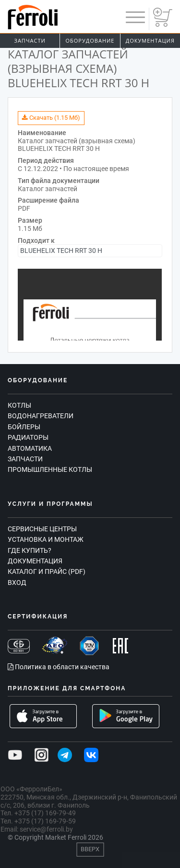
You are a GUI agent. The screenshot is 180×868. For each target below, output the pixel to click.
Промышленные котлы (50, 469)
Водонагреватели (41, 416)
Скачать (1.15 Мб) (51, 118)
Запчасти (30, 40)
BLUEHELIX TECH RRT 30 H (61, 251)
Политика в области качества (59, 667)
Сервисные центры (42, 529)
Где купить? (30, 550)
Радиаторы (28, 437)
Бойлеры (24, 427)
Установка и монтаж (46, 539)
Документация (150, 40)
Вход (17, 582)
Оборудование (90, 40)
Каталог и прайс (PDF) (47, 571)
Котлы (19, 405)
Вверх (90, 849)
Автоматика (30, 448)
